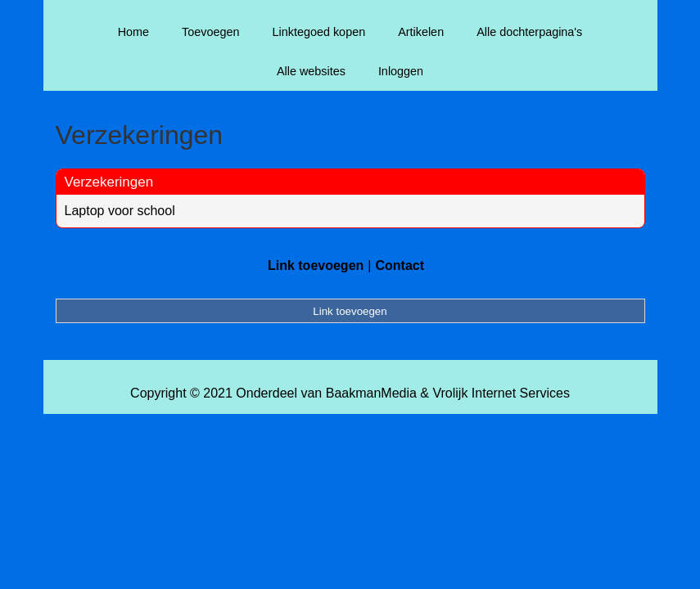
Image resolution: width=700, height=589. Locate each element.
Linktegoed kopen (319, 32)
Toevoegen (210, 32)
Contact (400, 265)
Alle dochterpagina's (529, 32)
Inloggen (401, 71)
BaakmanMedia (371, 393)
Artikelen (421, 32)
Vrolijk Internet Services (501, 393)
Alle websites (311, 71)
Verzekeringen (109, 182)
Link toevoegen (316, 265)
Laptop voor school (120, 211)
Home (133, 32)
